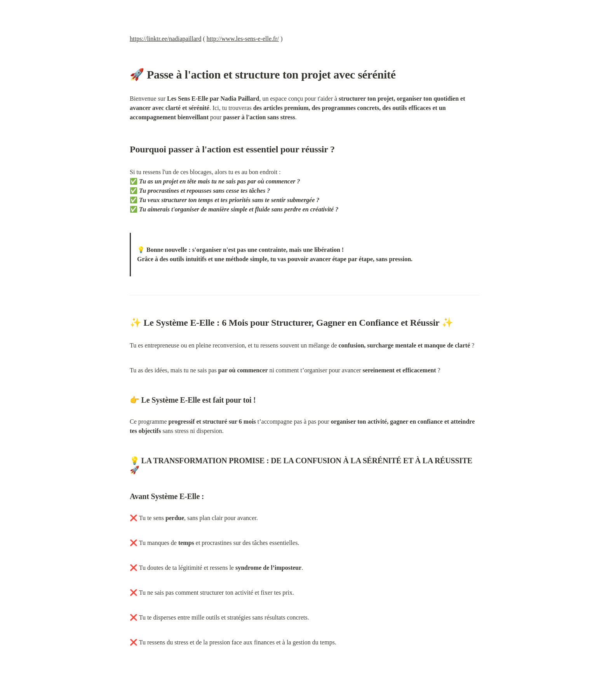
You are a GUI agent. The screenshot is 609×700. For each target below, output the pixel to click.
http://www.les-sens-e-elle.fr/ (243, 39)
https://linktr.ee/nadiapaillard (165, 39)
